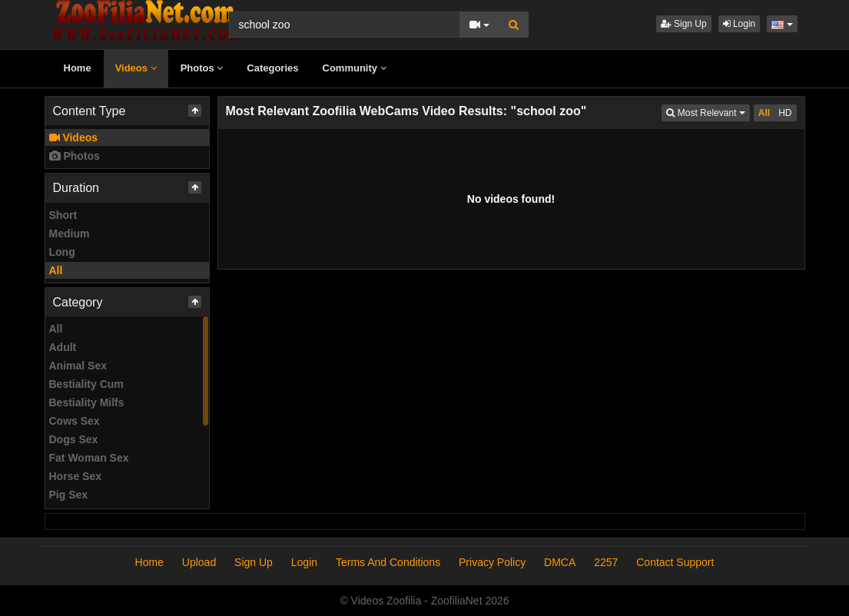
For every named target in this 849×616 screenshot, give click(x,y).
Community (355, 68)
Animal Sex (78, 366)
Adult (63, 347)
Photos (202, 68)
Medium (70, 233)
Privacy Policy (492, 562)
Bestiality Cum (86, 384)
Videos (136, 68)
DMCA (560, 562)
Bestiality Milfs (87, 402)
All (56, 270)
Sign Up (684, 24)
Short (63, 215)
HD (785, 113)
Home (78, 68)
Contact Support (675, 562)
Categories (272, 68)
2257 (606, 562)
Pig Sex (69, 495)
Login (740, 24)
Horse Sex (75, 476)
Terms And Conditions (388, 562)
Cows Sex (75, 421)
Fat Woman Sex (89, 458)
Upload (199, 562)
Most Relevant (708, 112)
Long (62, 252)
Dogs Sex (74, 439)
